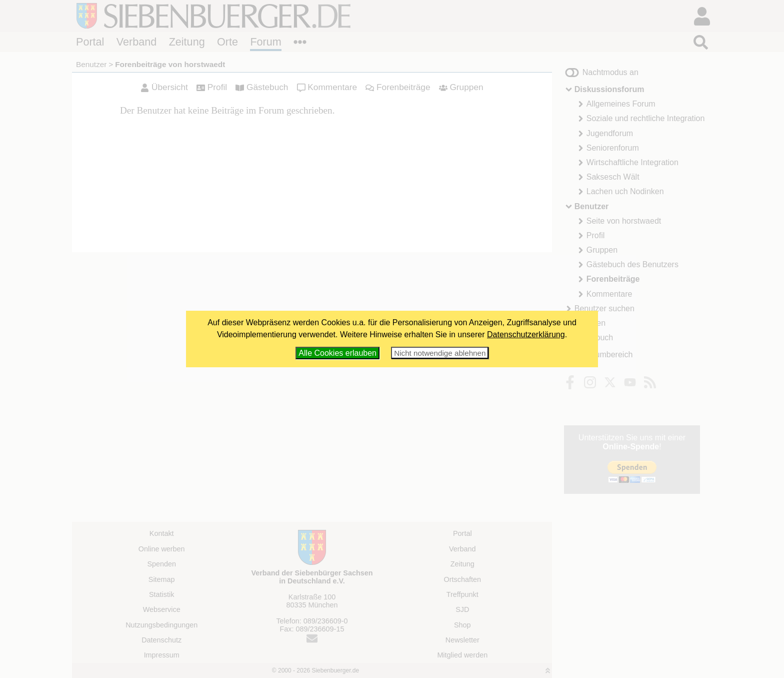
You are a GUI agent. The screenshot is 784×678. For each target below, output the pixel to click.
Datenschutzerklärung (526, 334)
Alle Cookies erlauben (337, 353)
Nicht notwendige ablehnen (440, 353)
